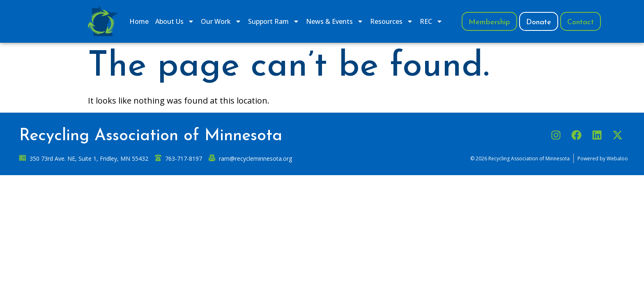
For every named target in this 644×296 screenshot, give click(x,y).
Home (139, 21)
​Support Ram (274, 21)
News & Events (335, 21)
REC (431, 21)
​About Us (175, 21)
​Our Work (221, 21)
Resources (392, 21)
